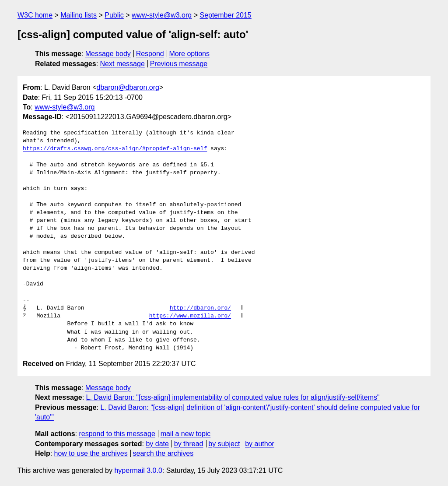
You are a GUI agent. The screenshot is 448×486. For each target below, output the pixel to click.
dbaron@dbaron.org (128, 87)
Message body (108, 54)
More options (190, 54)
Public (114, 15)
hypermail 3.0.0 (138, 470)
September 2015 (225, 15)
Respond (150, 54)
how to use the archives (91, 453)
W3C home (35, 15)
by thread (189, 444)
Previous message (179, 64)
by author (260, 444)
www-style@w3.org (162, 15)
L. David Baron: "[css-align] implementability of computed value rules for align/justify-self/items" (233, 397)
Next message (122, 64)
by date (157, 444)
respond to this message (117, 434)
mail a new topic (186, 434)
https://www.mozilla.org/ (190, 316)
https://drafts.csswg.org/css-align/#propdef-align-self (115, 149)
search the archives (163, 453)
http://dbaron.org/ (200, 308)
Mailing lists (79, 15)
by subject (224, 444)
